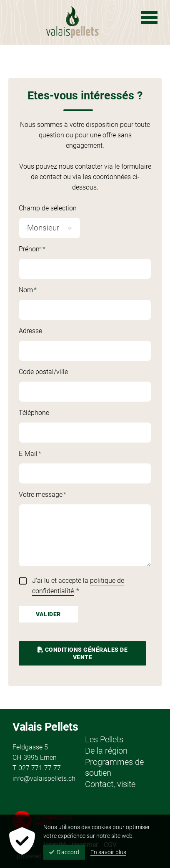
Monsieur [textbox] (43, 228)
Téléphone (34, 413)
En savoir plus (108, 852)
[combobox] (50, 228)
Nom (46, 291)
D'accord (64, 852)
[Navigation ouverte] (149, 18)
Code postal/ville (43, 372)
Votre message (46, 495)
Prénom (46, 250)
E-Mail (46, 454)
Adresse (30, 331)
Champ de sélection (48, 208)
